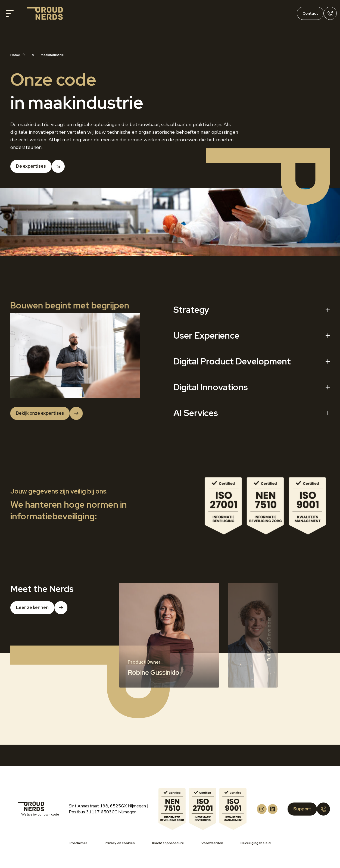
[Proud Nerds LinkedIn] (273, 809)
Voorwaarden (212, 843)
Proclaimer (78, 843)
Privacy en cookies (120, 843)
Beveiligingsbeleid (256, 843)
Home (15, 55)
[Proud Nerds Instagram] (262, 809)
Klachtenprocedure (168, 843)
